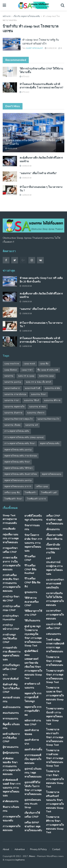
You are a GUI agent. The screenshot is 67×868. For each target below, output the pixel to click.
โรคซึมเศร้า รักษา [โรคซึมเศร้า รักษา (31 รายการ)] (13, 499)
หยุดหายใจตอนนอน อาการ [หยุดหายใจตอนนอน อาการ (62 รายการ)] (18, 486)
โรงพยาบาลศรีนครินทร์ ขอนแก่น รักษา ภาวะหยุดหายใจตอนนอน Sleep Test (55, 802)
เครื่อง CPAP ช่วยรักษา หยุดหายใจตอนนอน (55, 520)
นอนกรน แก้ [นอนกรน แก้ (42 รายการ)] (32, 425)
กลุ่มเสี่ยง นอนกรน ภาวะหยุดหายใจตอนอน (11, 538)
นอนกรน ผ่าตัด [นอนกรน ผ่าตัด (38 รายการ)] (53, 388)
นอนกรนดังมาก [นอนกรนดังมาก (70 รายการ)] (12, 388)
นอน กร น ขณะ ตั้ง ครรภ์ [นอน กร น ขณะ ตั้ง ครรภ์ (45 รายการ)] (39, 382)
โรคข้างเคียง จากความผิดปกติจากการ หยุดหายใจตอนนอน (55, 646)
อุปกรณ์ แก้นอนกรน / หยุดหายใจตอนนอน (33, 773)
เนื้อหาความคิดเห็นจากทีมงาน (54, 537)
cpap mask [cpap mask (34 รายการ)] (30, 364)
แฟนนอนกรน (54, 634)
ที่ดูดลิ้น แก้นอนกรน (11, 726)
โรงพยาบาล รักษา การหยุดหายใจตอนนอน (55, 661)
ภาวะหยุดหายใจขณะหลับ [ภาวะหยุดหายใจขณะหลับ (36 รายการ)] (17, 431)
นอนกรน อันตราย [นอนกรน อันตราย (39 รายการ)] (13, 413)
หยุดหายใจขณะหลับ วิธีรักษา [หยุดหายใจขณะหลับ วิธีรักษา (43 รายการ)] (19, 468)
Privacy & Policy (38, 849)
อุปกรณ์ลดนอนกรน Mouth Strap (33, 804)
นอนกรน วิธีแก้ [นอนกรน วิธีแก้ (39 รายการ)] (32, 400)
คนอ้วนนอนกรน (12, 707)
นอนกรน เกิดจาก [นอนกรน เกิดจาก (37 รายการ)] (36, 413)
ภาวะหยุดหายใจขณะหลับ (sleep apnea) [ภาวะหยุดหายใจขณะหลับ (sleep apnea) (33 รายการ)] (24, 437)
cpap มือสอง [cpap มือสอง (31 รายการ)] (11, 370)
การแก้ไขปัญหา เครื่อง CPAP (11, 667)
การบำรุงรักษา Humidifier (11, 618)
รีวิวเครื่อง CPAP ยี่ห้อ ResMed (30, 569)
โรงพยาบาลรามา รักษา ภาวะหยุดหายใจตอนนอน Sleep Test (55, 779)
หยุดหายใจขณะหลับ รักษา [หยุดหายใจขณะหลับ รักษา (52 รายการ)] (17, 462)
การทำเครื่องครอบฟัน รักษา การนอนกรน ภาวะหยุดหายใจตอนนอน (12, 583)
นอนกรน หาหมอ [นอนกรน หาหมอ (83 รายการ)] (38, 407)
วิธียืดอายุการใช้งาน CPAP (33, 613)
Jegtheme (20, 860)
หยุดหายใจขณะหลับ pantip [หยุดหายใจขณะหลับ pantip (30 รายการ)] (18, 450)
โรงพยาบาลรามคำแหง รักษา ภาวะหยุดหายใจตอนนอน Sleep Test (55, 758)
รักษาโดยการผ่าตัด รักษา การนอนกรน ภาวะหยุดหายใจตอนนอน (33, 543)
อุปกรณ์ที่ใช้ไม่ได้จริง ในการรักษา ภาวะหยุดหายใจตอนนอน (33, 788)
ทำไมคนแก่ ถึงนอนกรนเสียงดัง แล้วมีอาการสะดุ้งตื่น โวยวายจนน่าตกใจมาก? (41, 86)
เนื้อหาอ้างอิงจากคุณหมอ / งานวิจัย (53, 549)
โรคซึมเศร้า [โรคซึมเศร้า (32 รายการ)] (30, 493)
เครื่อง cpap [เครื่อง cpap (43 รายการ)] (42, 486)
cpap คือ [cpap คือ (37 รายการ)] (44, 364)
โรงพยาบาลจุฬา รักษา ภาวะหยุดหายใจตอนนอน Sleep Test (55, 676)
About (6, 849)
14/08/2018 (26, 195)
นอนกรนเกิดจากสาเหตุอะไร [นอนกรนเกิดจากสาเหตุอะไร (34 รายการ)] (19, 419)
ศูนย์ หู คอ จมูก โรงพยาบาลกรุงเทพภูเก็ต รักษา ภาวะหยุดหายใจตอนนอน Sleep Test (33, 636)
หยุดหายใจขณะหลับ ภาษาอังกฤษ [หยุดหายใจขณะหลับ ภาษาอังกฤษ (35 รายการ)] (21, 456)
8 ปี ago (24, 77)
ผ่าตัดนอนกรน (11, 801)
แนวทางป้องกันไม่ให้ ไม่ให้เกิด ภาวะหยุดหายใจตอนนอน (55, 599)
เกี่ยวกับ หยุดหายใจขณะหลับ (27, 16)
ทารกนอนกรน (10, 719)
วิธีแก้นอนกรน (32, 621)
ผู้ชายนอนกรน (11, 747)
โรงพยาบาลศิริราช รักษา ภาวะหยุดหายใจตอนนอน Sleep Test (55, 825)
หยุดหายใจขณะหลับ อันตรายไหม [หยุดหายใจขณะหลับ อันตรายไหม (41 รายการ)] (21, 474)
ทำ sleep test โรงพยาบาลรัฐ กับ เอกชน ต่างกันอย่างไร (41, 42)
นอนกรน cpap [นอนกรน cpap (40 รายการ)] (46, 376)
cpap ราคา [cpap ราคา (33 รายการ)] (27, 370)
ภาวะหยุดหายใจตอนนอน (12, 828)
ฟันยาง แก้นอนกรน (11, 809)
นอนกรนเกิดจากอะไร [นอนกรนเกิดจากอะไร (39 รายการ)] (48, 419)
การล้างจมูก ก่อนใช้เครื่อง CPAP (10, 638)
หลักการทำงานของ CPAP (33, 723)
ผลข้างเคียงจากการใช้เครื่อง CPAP (11, 738)
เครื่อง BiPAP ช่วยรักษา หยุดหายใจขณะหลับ (33, 826)
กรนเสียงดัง (9, 529)
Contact (56, 849)
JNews (32, 856)
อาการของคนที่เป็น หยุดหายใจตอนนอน (33, 759)
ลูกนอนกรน (31, 592)
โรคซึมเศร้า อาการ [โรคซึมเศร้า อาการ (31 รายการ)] (36, 499)
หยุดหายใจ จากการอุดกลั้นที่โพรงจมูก (33, 697)
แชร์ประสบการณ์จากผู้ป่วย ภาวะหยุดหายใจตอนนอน (54, 566)
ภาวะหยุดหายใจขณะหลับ (12, 819)
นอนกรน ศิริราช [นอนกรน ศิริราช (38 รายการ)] (52, 400)
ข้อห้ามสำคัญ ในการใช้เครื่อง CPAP (11, 688)
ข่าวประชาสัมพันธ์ (11, 677)
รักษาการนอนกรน (32, 527)
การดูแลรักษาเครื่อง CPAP (10, 550)
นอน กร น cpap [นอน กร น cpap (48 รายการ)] (26, 376)
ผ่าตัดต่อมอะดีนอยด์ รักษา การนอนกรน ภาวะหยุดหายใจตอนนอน (12, 788)
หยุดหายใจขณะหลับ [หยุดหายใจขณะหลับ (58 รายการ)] (50, 443)
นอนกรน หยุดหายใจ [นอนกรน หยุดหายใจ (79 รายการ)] (14, 407)
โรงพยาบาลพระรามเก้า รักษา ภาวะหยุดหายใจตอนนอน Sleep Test (55, 737)
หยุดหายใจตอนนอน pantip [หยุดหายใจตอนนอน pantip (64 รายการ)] (18, 480)
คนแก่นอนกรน (11, 713)
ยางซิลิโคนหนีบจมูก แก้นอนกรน (33, 518)
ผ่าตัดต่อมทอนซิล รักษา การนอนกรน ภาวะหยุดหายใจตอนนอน (12, 766)
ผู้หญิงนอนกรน (11, 753)
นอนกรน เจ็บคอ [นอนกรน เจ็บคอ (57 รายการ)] (13, 425)
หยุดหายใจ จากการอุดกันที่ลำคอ (33, 711)
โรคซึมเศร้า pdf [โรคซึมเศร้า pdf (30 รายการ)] (49, 493)
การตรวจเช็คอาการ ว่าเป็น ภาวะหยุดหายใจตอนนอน (12, 564)
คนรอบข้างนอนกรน (11, 700)
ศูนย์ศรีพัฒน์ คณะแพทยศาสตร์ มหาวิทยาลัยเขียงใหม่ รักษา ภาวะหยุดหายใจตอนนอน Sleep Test (33, 665)
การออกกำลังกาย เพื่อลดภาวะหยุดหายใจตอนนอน (12, 654)
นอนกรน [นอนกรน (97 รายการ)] (9, 376)
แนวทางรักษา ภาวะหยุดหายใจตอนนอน (55, 615)
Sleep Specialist (35, 48)
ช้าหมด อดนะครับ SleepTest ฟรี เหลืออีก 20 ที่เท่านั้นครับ (33, 142)
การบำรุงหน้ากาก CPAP (11, 627)
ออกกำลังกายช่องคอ (32, 732)
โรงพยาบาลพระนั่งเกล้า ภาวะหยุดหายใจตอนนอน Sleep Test (55, 716)
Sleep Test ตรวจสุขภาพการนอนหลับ (10, 519)
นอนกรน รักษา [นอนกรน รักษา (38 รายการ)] (39, 394)
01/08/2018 (51, 48)
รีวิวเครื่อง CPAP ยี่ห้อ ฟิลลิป (32, 583)
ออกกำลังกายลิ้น (33, 750)
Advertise (20, 849)
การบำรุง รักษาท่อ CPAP (11, 599)
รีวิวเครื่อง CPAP (30, 558)
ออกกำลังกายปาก (32, 742)
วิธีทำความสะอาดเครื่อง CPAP (32, 602)
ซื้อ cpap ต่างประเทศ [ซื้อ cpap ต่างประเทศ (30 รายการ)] (48, 370)
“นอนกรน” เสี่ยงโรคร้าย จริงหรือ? (38, 173)
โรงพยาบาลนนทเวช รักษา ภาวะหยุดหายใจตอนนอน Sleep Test (55, 695)
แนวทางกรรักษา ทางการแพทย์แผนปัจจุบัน (55, 584)
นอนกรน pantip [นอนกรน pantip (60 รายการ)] (13, 382)
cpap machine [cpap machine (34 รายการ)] (12, 364)
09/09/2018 (11, 149)
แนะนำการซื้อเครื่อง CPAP (54, 626)
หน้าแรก (7, 16)
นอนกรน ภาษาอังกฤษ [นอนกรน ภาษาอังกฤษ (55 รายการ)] (15, 394)
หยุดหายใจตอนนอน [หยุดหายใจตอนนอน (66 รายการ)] (52, 474)
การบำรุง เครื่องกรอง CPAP (11, 608)
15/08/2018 (26, 166)
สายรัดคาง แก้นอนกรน (32, 686)
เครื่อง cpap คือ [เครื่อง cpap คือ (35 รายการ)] (12, 493)
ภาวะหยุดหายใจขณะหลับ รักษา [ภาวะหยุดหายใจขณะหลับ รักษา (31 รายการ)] (20, 443)
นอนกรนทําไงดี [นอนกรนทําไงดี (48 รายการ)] (33, 388)
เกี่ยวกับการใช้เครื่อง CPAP (32, 815)
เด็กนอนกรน (53, 529)
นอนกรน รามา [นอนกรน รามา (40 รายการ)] (12, 400)
